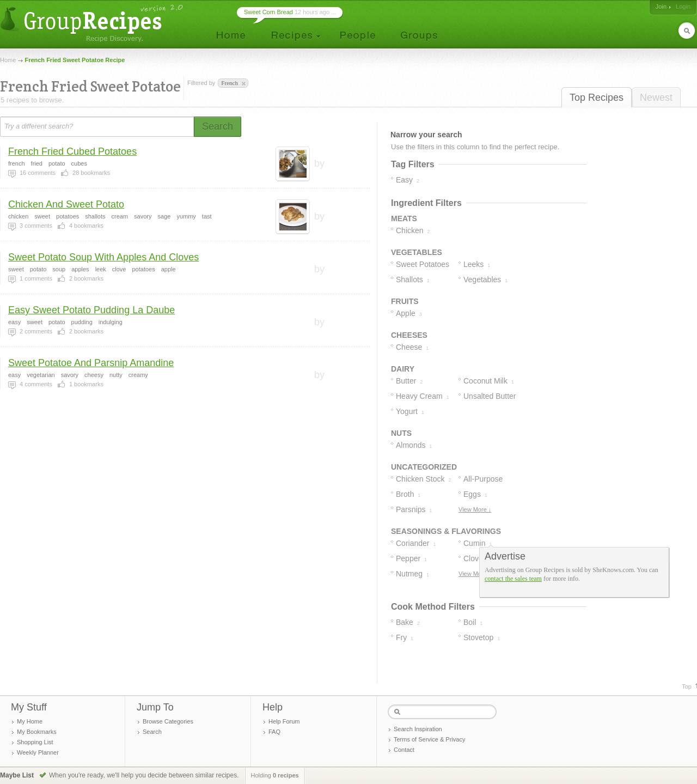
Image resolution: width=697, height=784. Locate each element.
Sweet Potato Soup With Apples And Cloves (103, 257)
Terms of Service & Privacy (429, 739)
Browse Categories (168, 721)
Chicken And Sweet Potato (66, 204)
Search (152, 732)
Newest (656, 98)
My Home (30, 721)
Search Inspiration (418, 729)
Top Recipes (597, 98)
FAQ (274, 732)
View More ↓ (475, 509)
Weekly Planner (38, 752)
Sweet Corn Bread (268, 12)
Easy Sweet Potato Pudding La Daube (91, 310)
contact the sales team (513, 579)
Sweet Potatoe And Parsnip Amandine (91, 363)
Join (661, 7)
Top (687, 686)
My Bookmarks (37, 732)
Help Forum (284, 721)
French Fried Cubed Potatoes (72, 151)
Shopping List (35, 742)
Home (8, 60)
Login (683, 7)
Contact (404, 750)
